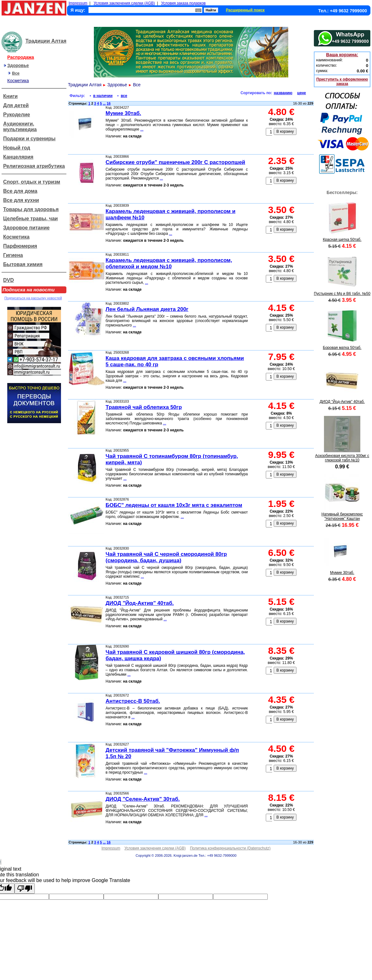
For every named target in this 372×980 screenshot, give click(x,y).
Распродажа (21, 57)
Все (16, 73)
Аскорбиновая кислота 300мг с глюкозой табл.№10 (342, 458)
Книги (10, 96)
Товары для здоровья (31, 209)
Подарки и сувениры (29, 139)
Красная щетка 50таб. (342, 240)
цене (302, 93)
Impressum (78, 3)
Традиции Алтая (46, 41)
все (124, 96)
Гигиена (13, 255)
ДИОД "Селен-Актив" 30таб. (143, 799)
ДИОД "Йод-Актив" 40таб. (140, 603)
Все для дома (20, 191)
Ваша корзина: (342, 55)
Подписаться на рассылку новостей (33, 298)
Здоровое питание (26, 228)
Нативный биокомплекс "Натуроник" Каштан (342, 516)
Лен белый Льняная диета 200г (147, 309)
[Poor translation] (25, 889)
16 (109, 103)
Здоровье (18, 65)
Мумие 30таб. (123, 113)
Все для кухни (21, 200)
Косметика (18, 81)
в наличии (103, 96)
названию (283, 93)
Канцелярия (18, 157)
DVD (9, 280)
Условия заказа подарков (183, 3)
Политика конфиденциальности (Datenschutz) (230, 848)
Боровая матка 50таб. (342, 348)
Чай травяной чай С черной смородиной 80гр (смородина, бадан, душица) (166, 557)
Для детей (16, 105)
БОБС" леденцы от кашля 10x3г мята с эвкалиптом (174, 505)
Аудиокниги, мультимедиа (20, 127)
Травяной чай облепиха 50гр (144, 407)
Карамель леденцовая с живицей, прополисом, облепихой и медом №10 (169, 263)
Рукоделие (17, 115)
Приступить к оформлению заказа (342, 82)
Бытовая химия (23, 264)
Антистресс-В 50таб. (133, 701)
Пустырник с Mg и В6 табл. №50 (342, 294)
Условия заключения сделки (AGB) (124, 3)
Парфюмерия (20, 246)
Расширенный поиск (245, 10)
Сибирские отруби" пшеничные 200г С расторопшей (175, 162)
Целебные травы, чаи (30, 219)
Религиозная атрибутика (34, 166)
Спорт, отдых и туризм (32, 182)
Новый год (17, 148)
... (104, 103)
